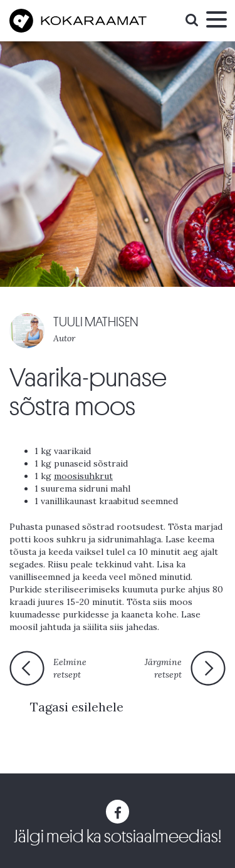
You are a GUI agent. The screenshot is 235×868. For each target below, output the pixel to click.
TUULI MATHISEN (96, 322)
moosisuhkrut (83, 476)
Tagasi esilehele (77, 707)
